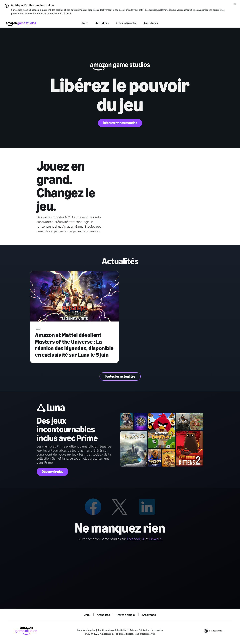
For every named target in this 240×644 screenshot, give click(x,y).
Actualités (102, 23)
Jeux (85, 23)
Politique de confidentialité (112, 630)
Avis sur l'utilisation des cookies (146, 630)
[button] (215, 631)
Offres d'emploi (126, 23)
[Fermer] (235, 4)
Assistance (151, 23)
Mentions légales (86, 630)
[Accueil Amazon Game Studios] (21, 24)
